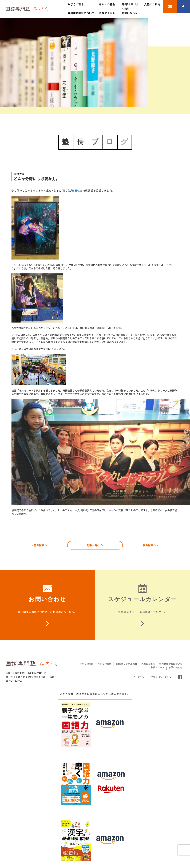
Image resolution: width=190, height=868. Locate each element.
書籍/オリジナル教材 (126, 664)
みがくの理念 (76, 4)
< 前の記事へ (39, 545)
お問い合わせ (130, 13)
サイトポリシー (138, 677)
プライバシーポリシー (162, 677)
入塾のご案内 (152, 4)
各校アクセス (107, 13)
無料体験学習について (81, 13)
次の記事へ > (151, 545)
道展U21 (77, 190)
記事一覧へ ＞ (95, 545)
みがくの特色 (107, 4)
